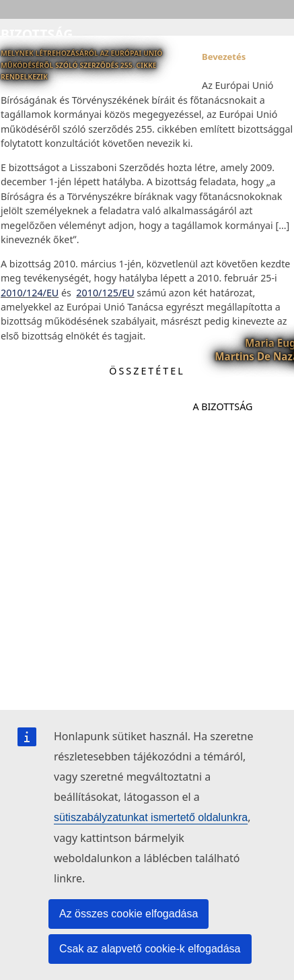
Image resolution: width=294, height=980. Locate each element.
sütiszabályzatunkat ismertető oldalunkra (151, 817)
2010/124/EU (30, 293)
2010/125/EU (105, 293)
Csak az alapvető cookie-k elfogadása (150, 949)
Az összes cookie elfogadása (128, 914)
